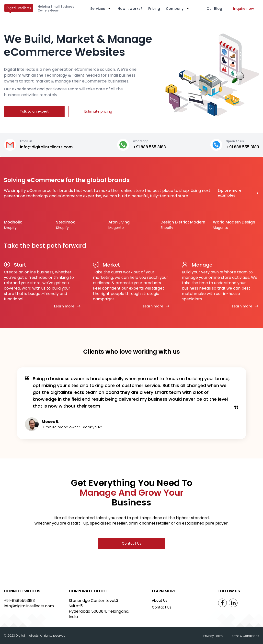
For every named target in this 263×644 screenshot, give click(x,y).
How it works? (130, 9)
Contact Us (131, 543)
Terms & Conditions (245, 636)
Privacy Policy (214, 636)
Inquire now (244, 9)
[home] (20, 9)
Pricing (154, 9)
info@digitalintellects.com (29, 606)
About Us (160, 600)
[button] (101, 9)
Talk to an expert (34, 111)
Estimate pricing (98, 111)
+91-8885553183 (19, 601)
